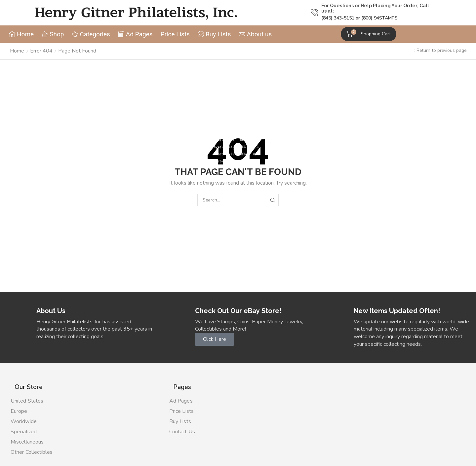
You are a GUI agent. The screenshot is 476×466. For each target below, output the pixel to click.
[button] (369, 34)
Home (17, 51)
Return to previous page (441, 50)
